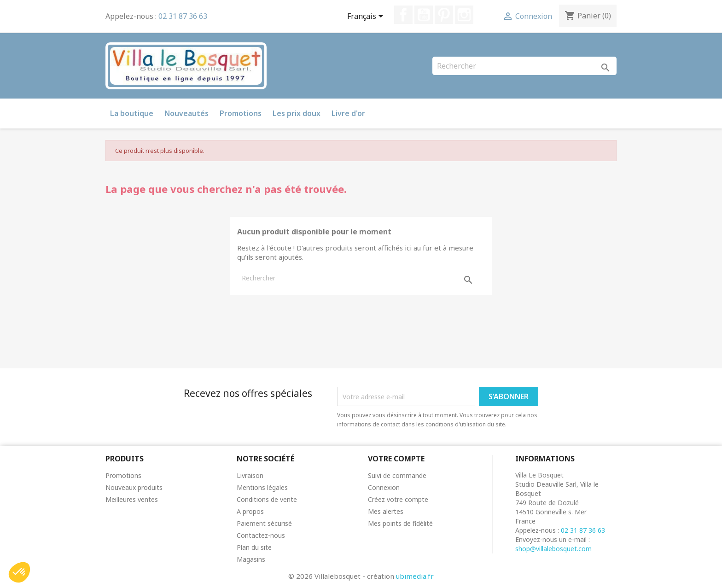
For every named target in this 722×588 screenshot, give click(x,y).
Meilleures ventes (132, 499)
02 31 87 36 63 (183, 16)
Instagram (464, 15)
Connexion (384, 487)
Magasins (251, 559)
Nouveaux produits (134, 487)
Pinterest (444, 15)
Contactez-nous (261, 535)
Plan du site (254, 547)
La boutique (132, 113)
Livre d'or (348, 113)
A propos (250, 511)
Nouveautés (186, 113)
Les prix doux (297, 113)
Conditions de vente (267, 499)
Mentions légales (262, 487)
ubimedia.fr (415, 576)
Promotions (241, 113)
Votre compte (396, 459)
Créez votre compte (398, 499)
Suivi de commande (397, 475)
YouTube (424, 15)
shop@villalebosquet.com (553, 549)
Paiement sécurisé (264, 523)
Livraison (250, 475)
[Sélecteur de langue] (367, 17)
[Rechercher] (524, 66)
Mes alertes (386, 511)
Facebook (403, 15)
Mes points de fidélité (400, 523)
